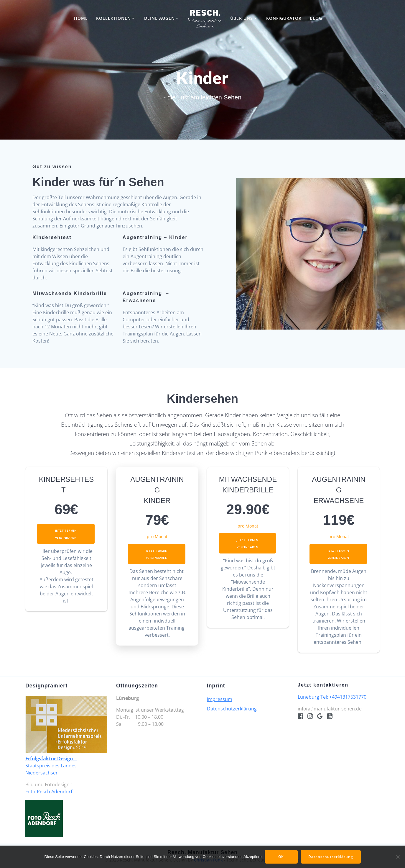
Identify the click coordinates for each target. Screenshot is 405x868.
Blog (316, 18)
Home (81, 18)
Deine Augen (159, 18)
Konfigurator (284, 18)
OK (281, 857)
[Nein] (398, 857)
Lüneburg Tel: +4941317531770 (332, 697)
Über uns (242, 18)
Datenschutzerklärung (232, 709)
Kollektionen (113, 18)
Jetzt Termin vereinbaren (66, 534)
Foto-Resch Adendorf (49, 792)
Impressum (220, 699)
